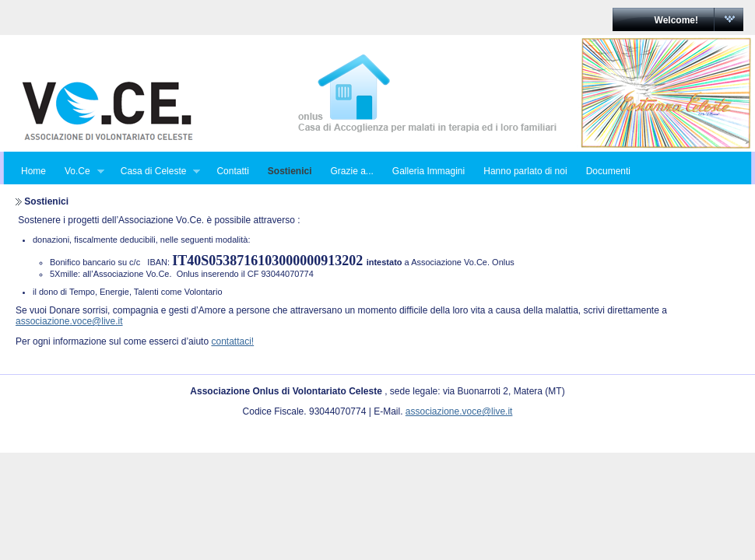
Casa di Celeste (156, 171)
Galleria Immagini (428, 171)
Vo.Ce (80, 171)
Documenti (608, 171)
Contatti (232, 171)
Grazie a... (351, 171)
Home (33, 171)
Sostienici (290, 171)
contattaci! (232, 341)
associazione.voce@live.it (69, 321)
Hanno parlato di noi (525, 171)
